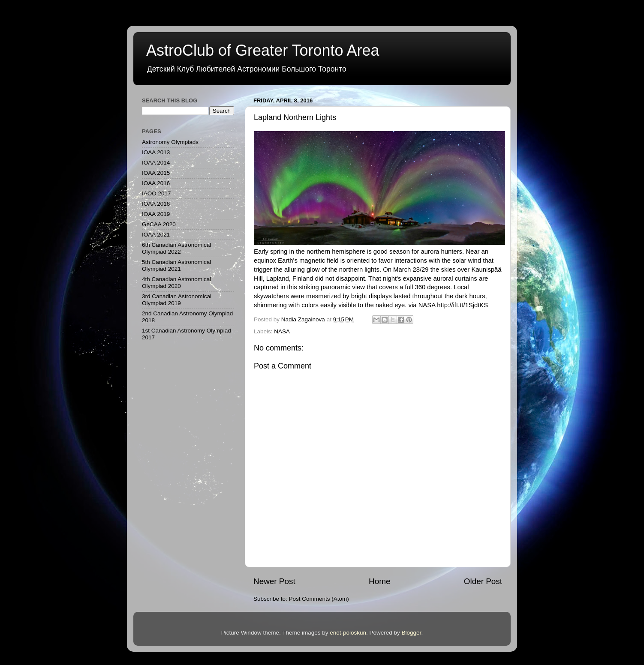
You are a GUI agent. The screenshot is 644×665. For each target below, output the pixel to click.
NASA (282, 331)
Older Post (483, 581)
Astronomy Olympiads (170, 142)
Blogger (412, 633)
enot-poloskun (348, 633)
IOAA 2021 (156, 235)
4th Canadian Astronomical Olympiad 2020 (176, 283)
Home (379, 581)
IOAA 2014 (156, 163)
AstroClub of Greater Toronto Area (263, 50)
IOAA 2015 (156, 173)
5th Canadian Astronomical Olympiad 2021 (176, 265)
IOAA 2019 (156, 214)
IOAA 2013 (156, 152)
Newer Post (274, 581)
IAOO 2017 (156, 193)
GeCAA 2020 (159, 224)
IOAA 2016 (156, 183)
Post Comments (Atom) (319, 599)
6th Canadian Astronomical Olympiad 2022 (176, 248)
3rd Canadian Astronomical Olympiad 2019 (177, 300)
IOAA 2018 (156, 204)
